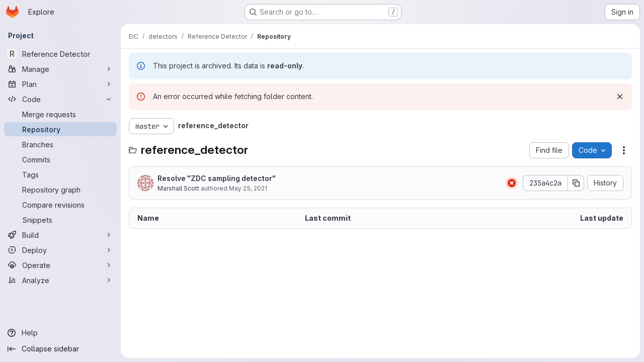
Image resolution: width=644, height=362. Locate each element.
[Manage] (60, 69)
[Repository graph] (60, 190)
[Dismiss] (620, 97)
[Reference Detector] (60, 54)
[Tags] (60, 174)
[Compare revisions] (60, 205)
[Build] (60, 235)
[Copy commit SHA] (576, 183)
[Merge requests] (60, 114)
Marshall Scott (178, 188)
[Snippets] (60, 220)
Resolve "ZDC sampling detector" (217, 178)
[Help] (60, 333)
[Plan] (60, 84)
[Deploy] (60, 250)
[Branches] (60, 144)
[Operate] (60, 265)
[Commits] (60, 159)
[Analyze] (60, 280)
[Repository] (60, 129)
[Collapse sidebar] (60, 349)
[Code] (60, 99)
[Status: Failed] (512, 183)
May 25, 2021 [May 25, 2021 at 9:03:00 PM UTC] (248, 188)
